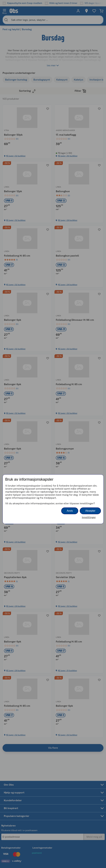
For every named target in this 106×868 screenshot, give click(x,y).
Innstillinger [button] (89, 517)
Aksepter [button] (90, 511)
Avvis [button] (70, 511)
